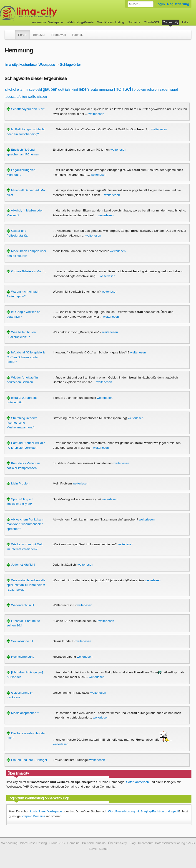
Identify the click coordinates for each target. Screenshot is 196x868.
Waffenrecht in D (20, 605)
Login (160, 4)
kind (75, 89)
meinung (106, 89)
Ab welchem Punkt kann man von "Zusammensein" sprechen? (25, 524)
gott (61, 89)
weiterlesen (96, 114)
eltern (21, 89)
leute (94, 89)
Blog (132, 843)
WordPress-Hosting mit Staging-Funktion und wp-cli (143, 811)
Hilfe (185, 22)
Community (171, 22)
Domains (134, 22)
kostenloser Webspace (47, 22)
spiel (174, 89)
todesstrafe (13, 97)
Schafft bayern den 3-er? (26, 109)
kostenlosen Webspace (46, 811)
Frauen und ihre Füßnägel (27, 760)
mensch (123, 89)
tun (24, 97)
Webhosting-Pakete (80, 22)
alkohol (10, 89)
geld (39, 89)
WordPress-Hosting (111, 22)
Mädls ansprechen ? (23, 713)
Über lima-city (117, 843)
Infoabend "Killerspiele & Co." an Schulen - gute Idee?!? (26, 357)
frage (30, 89)
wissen (42, 97)
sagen (164, 89)
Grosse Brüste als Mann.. (26, 271)
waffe (32, 97)
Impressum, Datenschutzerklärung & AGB (167, 843)
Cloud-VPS (151, 22)
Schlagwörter (70, 64)
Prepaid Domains (33, 816)
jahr (68, 89)
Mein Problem (18, 483)
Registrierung (178, 4)
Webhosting (9, 843)
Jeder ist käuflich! (21, 565)
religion (153, 89)
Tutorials (78, 35)
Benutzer (39, 35)
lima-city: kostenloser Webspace (30, 64)
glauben (50, 89)
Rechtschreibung (20, 657)
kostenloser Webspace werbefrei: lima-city (45, 13)
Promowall (59, 35)
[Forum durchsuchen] (141, 4)
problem (140, 89)
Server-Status (98, 849)
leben (84, 89)
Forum (23, 35)
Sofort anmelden (138, 782)
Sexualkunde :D (20, 641)
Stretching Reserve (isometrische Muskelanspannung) (22, 423)
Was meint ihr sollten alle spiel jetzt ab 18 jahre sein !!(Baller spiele (26, 585)
